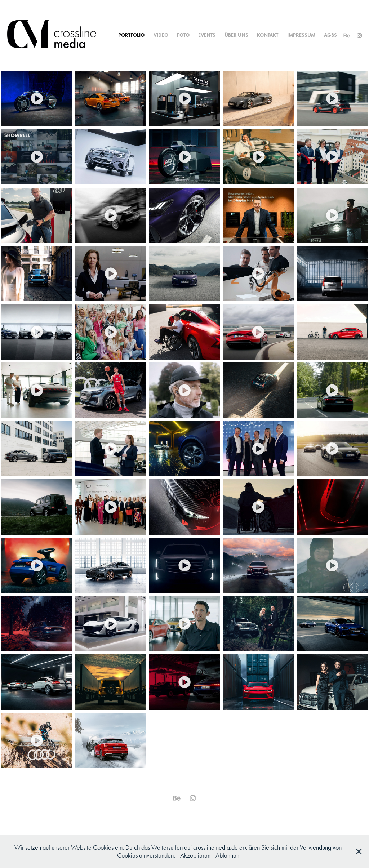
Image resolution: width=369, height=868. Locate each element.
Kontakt (268, 35)
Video (161, 35)
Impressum (301, 35)
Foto (183, 35)
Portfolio (131, 35)
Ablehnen (227, 855)
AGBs (330, 35)
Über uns (236, 35)
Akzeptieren (195, 855)
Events (207, 35)
